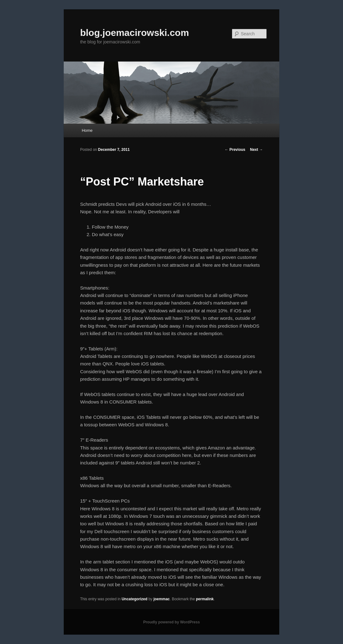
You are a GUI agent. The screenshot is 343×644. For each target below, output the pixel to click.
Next (256, 150)
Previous (235, 150)
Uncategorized (134, 599)
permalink (205, 599)
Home (87, 130)
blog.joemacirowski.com (134, 33)
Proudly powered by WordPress (171, 622)
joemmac (162, 599)
